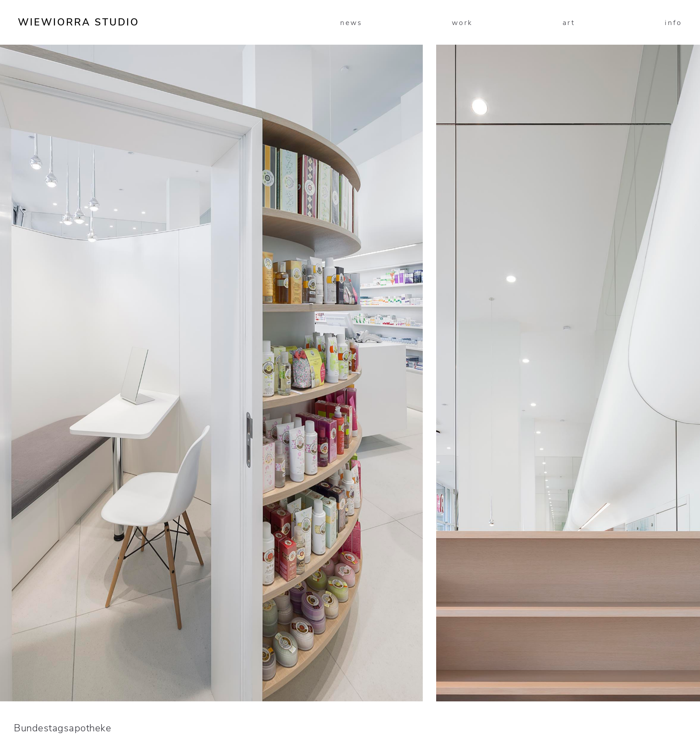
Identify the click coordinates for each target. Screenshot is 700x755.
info (673, 23)
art (569, 23)
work (462, 23)
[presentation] (175, 231)
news (351, 23)
